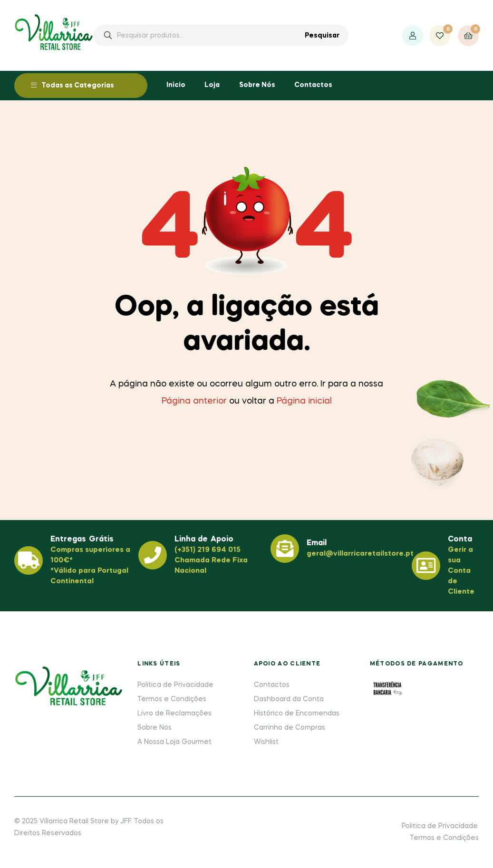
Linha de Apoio (204, 540)
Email (317, 543)
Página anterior (194, 401)
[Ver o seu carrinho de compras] (468, 36)
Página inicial (304, 401)
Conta (460, 540)
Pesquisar (322, 36)
